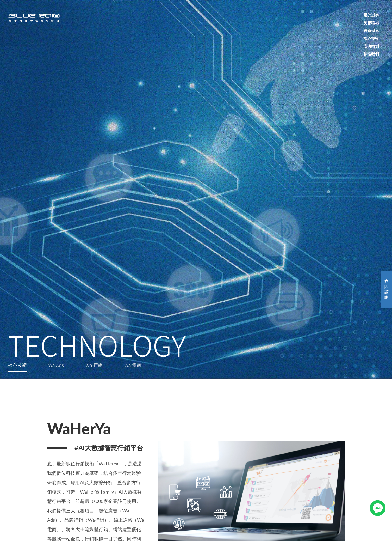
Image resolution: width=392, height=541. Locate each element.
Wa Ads (56, 365)
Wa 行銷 (94, 365)
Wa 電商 (133, 365)
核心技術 (17, 365)
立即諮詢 (386, 289)
